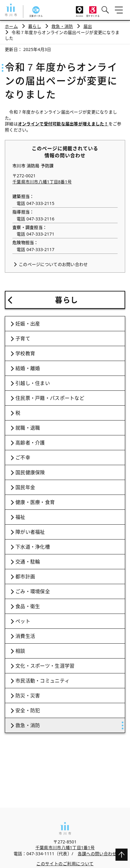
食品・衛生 (28, 606)
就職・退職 (28, 428)
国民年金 (25, 487)
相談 (20, 651)
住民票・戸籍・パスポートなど (50, 398)
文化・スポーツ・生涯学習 (45, 666)
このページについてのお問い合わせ (53, 264)
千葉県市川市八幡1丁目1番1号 (65, 848)
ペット (23, 621)
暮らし (35, 26)
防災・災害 (28, 696)
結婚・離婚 (28, 368)
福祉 (20, 517)
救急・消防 (62, 26)
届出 (88, 26)
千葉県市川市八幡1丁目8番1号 (42, 182)
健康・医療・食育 (35, 502)
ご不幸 (23, 458)
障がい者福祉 (30, 532)
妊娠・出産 (28, 324)
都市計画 (25, 577)
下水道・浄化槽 (33, 547)
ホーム (11, 26)
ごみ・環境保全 (33, 591)
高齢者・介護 (30, 443)
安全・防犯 (28, 710)
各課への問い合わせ (97, 854)
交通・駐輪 (28, 562)
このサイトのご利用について (65, 864)
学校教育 (25, 353)
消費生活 (25, 636)
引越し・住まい (33, 383)
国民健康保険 (30, 472)
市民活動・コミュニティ (42, 681)
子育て (23, 339)
